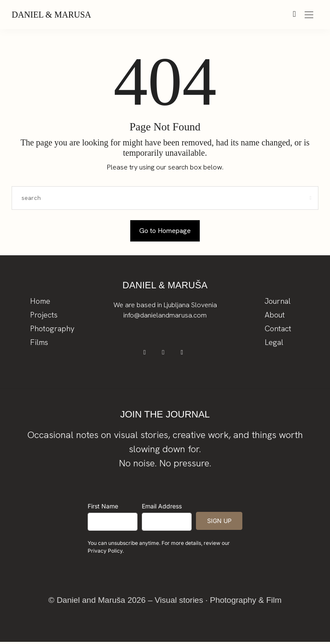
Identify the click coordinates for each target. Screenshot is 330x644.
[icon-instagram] (165, 354)
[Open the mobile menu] (309, 15)
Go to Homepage (165, 231)
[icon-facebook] (148, 354)
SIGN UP (219, 523)
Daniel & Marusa (51, 15)
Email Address (162, 508)
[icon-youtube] (182, 354)
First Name (103, 508)
